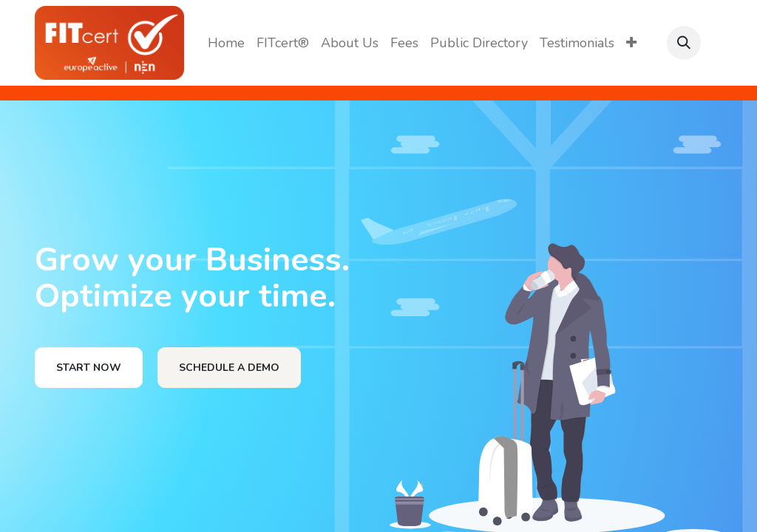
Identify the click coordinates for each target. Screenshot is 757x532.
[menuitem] (226, 43)
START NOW (89, 368)
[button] (684, 43)
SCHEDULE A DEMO (229, 368)
